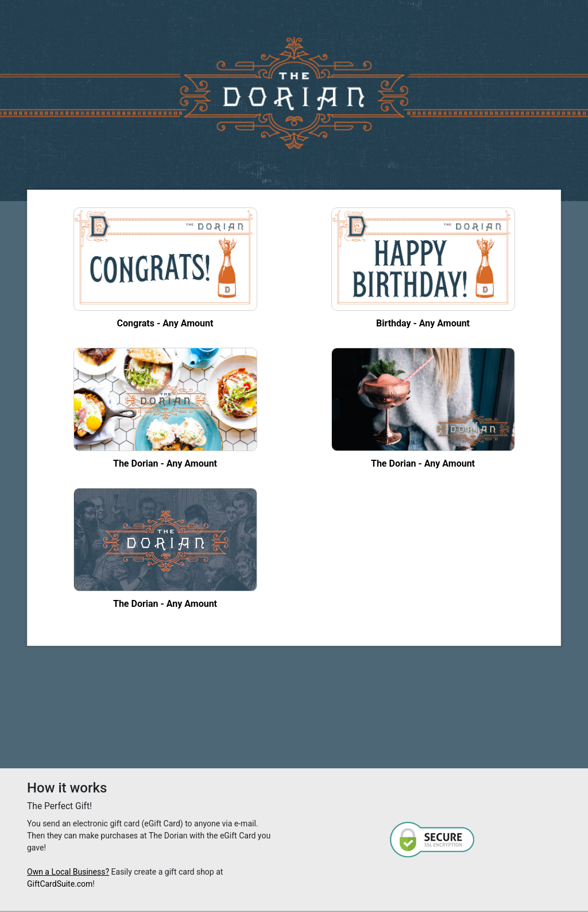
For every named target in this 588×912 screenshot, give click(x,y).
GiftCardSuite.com (60, 884)
